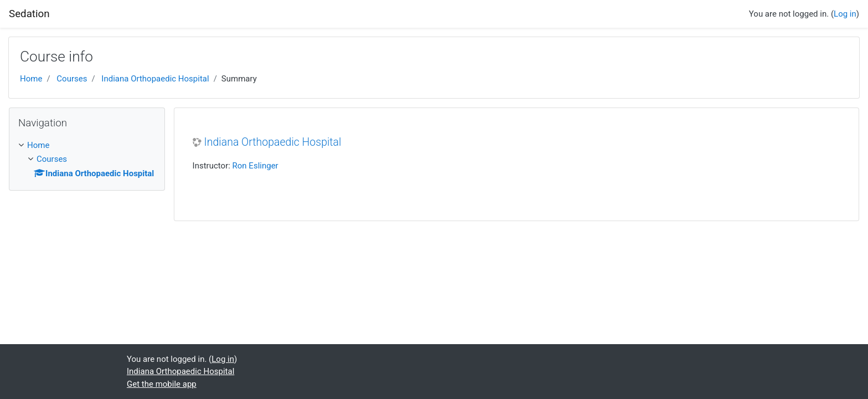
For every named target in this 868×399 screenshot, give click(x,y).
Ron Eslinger (255, 166)
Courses (72, 79)
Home (31, 79)
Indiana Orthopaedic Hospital (155, 79)
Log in (845, 14)
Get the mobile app (162, 384)
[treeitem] (87, 145)
